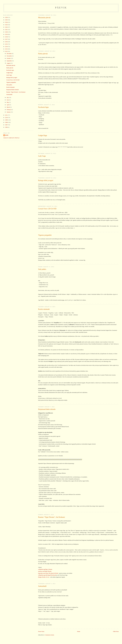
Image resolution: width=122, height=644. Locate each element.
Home (79, 631)
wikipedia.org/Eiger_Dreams (45, 569)
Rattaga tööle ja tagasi (46, 180)
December (9, 54)
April (8, 105)
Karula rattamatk (44, 309)
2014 (7, 47)
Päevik (61, 8)
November (9, 56)
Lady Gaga (42, 156)
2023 (7, 25)
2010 (7, 118)
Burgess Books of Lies (44, 577)
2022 (7, 27)
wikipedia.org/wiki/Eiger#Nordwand (47, 575)
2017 (7, 39)
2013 (7, 49)
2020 (7, 32)
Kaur (7, 135)
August (9, 63)
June (8, 100)
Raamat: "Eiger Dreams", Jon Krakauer (52, 517)
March (8, 107)
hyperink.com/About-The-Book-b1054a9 (48, 573)
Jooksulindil (42, 586)
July (8, 97)
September (9, 61)
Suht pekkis (42, 269)
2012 (7, 51)
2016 (7, 42)
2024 (7, 22)
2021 (7, 30)
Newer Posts (41, 631)
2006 (7, 127)
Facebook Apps (43, 107)
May (8, 102)
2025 (7, 20)
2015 (7, 44)
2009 (7, 120)
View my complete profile (11, 138)
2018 (7, 37)
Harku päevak (43, 54)
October (9, 58)
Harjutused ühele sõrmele (47, 409)
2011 (7, 115)
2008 (7, 122)
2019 (7, 34)
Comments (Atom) (49, 635)
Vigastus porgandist (45, 235)
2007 (7, 125)
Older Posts (116, 631)
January (9, 112)
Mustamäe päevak (44, 18)
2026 (7, 17)
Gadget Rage (43, 135)
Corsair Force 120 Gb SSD (47, 209)
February (9, 110)
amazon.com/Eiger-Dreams (45, 571)
